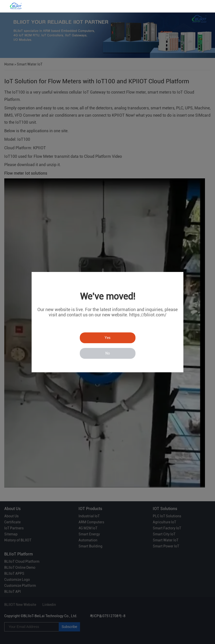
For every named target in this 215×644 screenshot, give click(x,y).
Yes (107, 338)
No (108, 353)
